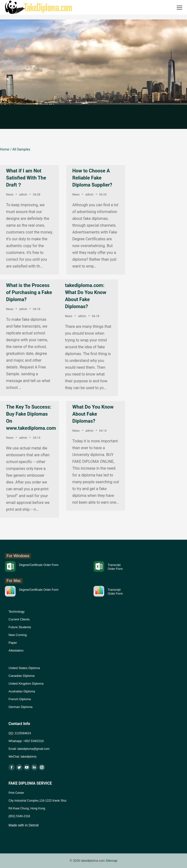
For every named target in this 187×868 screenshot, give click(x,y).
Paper (13, 643)
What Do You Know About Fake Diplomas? (93, 414)
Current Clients (19, 619)
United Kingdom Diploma (26, 684)
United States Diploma (24, 668)
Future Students (20, 627)
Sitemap (112, 861)
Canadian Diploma (22, 676)
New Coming (18, 635)
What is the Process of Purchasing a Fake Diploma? (29, 292)
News (10, 195)
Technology (17, 612)
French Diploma (20, 699)
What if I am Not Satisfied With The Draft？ (26, 178)
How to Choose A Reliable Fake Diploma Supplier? (92, 178)
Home (5, 149)
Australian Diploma (22, 691)
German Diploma (20, 707)
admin (23, 195)
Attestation (16, 650)
